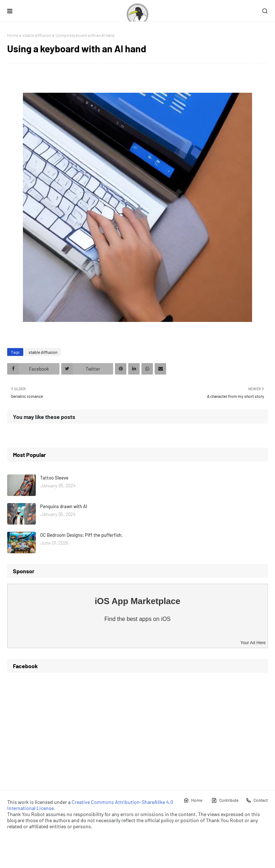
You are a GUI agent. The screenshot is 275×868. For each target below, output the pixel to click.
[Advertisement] (137, 729)
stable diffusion (37, 35)
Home (13, 35)
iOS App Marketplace (137, 601)
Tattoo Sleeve (54, 478)
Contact (257, 800)
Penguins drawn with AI (64, 506)
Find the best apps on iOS (138, 619)
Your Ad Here (253, 643)
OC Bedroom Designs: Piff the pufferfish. (81, 535)
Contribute (225, 800)
